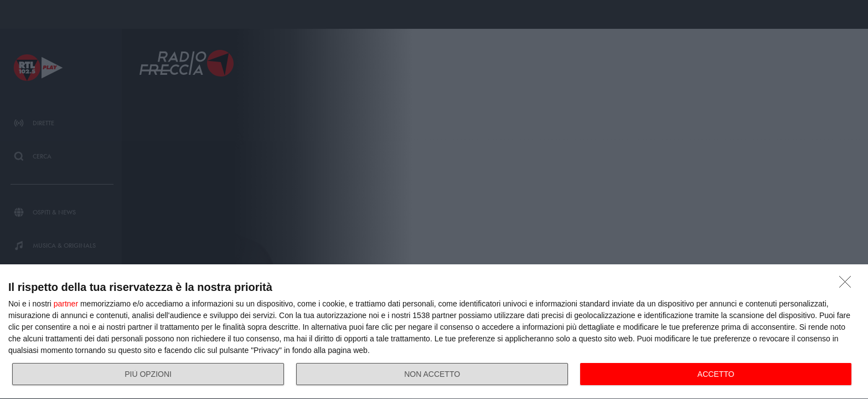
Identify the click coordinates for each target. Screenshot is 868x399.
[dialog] (434, 332)
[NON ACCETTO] (848, 285)
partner (66, 304)
